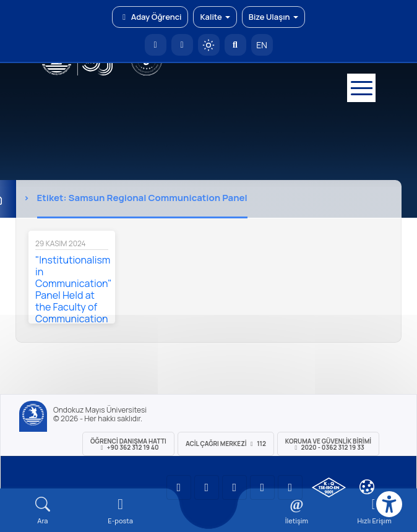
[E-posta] (182, 45)
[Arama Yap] (235, 45)
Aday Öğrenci (150, 17)
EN (262, 45)
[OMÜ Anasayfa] (156, 45)
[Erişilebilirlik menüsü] (389, 504)
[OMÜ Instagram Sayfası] (234, 487)
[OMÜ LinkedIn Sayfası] (207, 487)
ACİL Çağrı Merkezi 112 (226, 444)
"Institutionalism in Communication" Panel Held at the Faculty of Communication (74, 289)
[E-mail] (121, 511)
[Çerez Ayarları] (367, 487)
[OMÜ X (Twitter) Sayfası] (262, 487)
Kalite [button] (215, 17)
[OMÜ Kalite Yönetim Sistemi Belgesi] (329, 487)
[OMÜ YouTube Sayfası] (179, 487)
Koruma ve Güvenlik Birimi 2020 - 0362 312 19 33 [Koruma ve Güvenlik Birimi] (328, 444)
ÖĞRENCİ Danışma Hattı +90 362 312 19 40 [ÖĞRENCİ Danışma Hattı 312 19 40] (128, 444)
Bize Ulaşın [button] (273, 17)
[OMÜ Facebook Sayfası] (290, 487)
